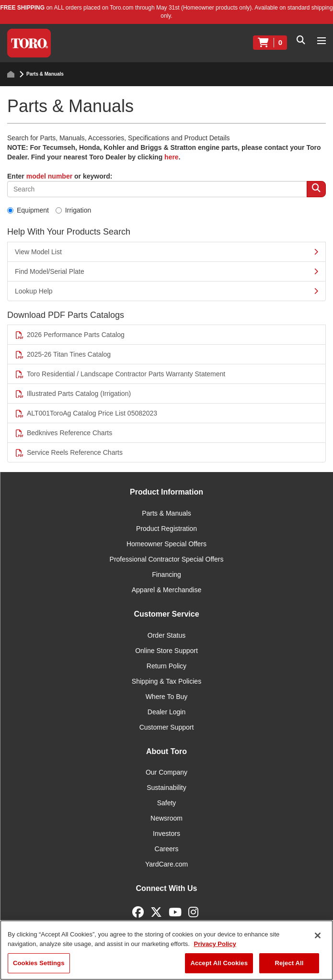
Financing (166, 574)
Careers (167, 849)
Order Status (166, 635)
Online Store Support (166, 651)
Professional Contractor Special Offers (167, 559)
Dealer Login (166, 712)
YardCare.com (166, 864)
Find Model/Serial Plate (166, 271)
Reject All (289, 963)
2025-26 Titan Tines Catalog (63, 355)
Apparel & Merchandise (167, 590)
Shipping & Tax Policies (166, 681)
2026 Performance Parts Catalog (70, 335)
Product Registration (166, 529)
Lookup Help (166, 291)
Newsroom (166, 818)
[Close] (318, 935)
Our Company (166, 772)
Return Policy (166, 666)
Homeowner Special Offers (166, 544)
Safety (167, 803)
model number (49, 176)
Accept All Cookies (219, 963)
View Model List (166, 252)
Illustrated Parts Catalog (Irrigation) (73, 394)
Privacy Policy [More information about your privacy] (215, 944)
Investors (166, 834)
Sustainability (166, 788)
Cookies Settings (39, 963)
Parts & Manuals (166, 513)
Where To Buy (167, 697)
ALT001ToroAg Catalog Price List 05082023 (86, 413)
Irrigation (73, 210)
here (172, 157)
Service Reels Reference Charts (69, 453)
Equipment (28, 210)
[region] (166, 950)
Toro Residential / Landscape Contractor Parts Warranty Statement (120, 374)
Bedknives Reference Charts (63, 433)
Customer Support (167, 727)
